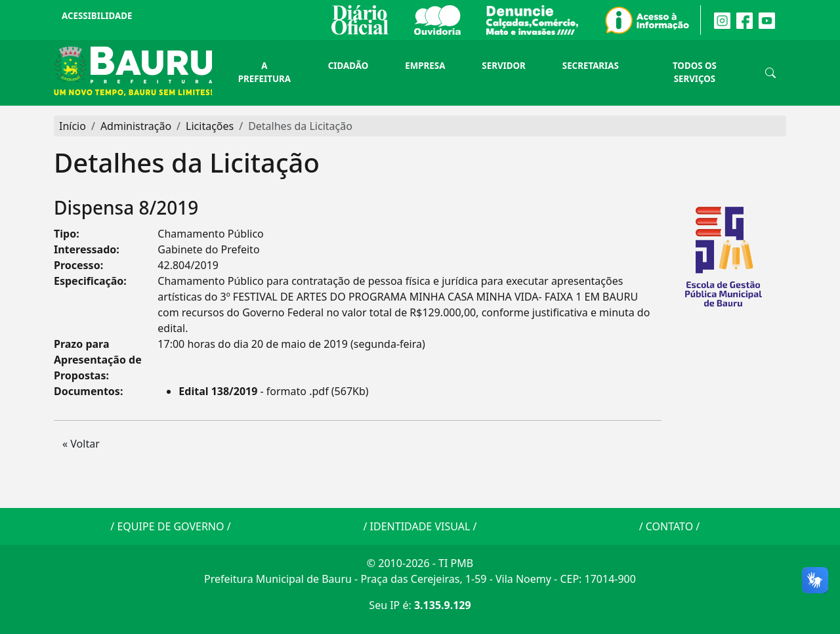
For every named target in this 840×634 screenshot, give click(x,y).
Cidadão (348, 66)
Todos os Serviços (695, 72)
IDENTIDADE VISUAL (420, 526)
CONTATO (669, 526)
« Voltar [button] (81, 444)
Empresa (425, 66)
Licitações (210, 126)
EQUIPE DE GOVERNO (170, 526)
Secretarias (591, 66)
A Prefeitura (264, 72)
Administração (136, 126)
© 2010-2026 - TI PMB (420, 563)
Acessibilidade (97, 16)
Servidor (503, 66)
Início (73, 126)
